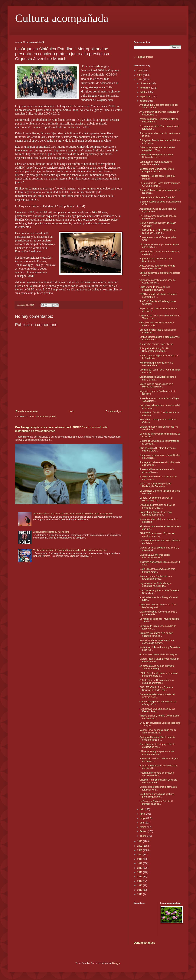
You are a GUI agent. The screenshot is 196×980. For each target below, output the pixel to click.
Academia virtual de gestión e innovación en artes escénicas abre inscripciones (73, 514)
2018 (140, 863)
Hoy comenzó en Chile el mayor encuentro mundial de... (155, 585)
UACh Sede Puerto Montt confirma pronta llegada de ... (157, 795)
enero (143, 836)
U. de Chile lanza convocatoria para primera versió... (157, 570)
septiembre (146, 97)
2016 (140, 872)
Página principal (145, 57)
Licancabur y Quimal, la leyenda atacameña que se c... (156, 513)
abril (142, 823)
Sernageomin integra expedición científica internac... (156, 163)
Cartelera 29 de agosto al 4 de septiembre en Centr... (155, 288)
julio (142, 809)
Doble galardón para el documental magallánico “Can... (157, 149)
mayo (143, 818)
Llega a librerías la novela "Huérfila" (157, 197)
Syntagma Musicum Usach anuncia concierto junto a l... (157, 739)
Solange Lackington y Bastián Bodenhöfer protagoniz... (154, 350)
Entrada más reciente (27, 411)
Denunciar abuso (145, 943)
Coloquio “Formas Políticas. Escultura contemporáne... (158, 781)
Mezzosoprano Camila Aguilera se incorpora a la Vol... (157, 170)
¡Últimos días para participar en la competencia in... (156, 364)
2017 (140, 868)
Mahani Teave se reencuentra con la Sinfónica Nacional (158, 731)
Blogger (116, 963)
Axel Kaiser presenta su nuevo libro (51, 532)
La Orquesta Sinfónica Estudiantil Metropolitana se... (156, 803)
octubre (144, 92)
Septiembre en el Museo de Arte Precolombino (156, 260)
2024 (140, 79)
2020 (140, 855)
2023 (140, 841)
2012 (140, 890)
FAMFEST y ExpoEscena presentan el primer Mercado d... (159, 674)
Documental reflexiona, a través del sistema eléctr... (157, 696)
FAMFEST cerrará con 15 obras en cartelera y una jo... (157, 535)
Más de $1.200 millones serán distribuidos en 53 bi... (155, 556)
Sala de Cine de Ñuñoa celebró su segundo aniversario (157, 681)
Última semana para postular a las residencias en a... (157, 753)
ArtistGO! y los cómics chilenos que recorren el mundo (157, 267)
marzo (144, 827)
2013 (140, 885)
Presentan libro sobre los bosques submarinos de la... (157, 774)
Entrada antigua (114, 411)
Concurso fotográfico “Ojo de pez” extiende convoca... (156, 634)
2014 (140, 881)
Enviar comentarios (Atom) (43, 417)
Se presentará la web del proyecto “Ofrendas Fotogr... (157, 667)
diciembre (145, 83)
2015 (140, 877)
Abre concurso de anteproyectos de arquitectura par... (157, 746)
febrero (144, 831)
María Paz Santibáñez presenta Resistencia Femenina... (155, 485)
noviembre (146, 88)
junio (143, 814)
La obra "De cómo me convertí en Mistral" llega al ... (156, 499)
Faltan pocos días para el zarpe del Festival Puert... (157, 710)
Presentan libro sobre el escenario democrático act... (157, 471)
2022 (140, 846)
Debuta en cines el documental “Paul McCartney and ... (158, 606)
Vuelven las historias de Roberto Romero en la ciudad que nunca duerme (70, 550)
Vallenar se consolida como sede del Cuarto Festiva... (158, 281)
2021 (140, 850)
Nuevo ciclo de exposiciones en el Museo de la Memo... (157, 385)
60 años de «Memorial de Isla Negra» (158, 655)
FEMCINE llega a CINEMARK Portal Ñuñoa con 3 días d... (158, 231)
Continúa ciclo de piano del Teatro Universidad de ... (157, 156)
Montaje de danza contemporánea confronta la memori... (157, 642)
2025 (140, 75)
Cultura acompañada (62, 18)
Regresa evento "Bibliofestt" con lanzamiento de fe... (156, 577)
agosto (144, 101)
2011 (140, 894)
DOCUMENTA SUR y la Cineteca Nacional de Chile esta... (156, 689)
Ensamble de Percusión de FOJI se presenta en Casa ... (157, 506)
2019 (140, 859)
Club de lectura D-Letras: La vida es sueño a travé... (157, 449)
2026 (140, 71)
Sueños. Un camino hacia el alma (156, 344)
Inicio (72, 411)
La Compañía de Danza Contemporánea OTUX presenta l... (160, 184)
